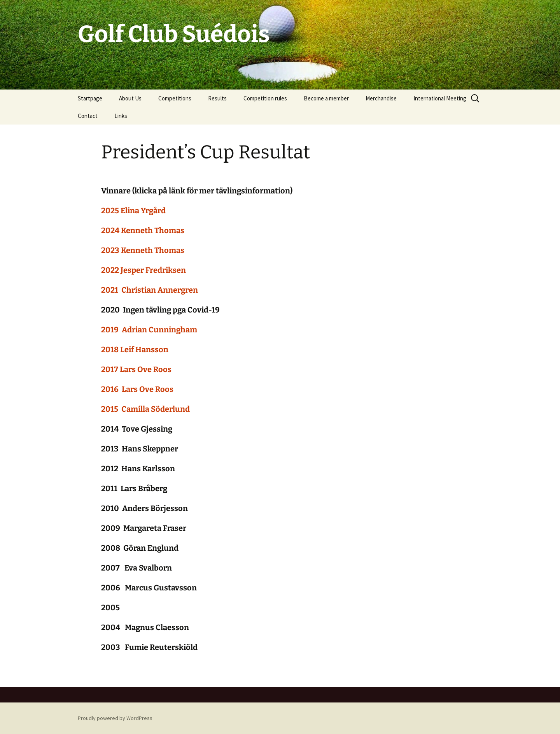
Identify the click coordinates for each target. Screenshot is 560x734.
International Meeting (440, 98)
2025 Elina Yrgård (133, 211)
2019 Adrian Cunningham (149, 330)
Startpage (90, 98)
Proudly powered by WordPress (115, 718)
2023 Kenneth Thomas (143, 250)
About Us (130, 98)
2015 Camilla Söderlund (145, 409)
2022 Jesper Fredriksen (143, 270)
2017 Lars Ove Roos (136, 369)
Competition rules (265, 98)
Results (217, 98)
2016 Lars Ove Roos (137, 389)
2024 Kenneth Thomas (143, 230)
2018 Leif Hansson (135, 349)
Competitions (175, 98)
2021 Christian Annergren (150, 290)
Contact (88, 116)
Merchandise (381, 98)
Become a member (326, 98)
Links (121, 116)
